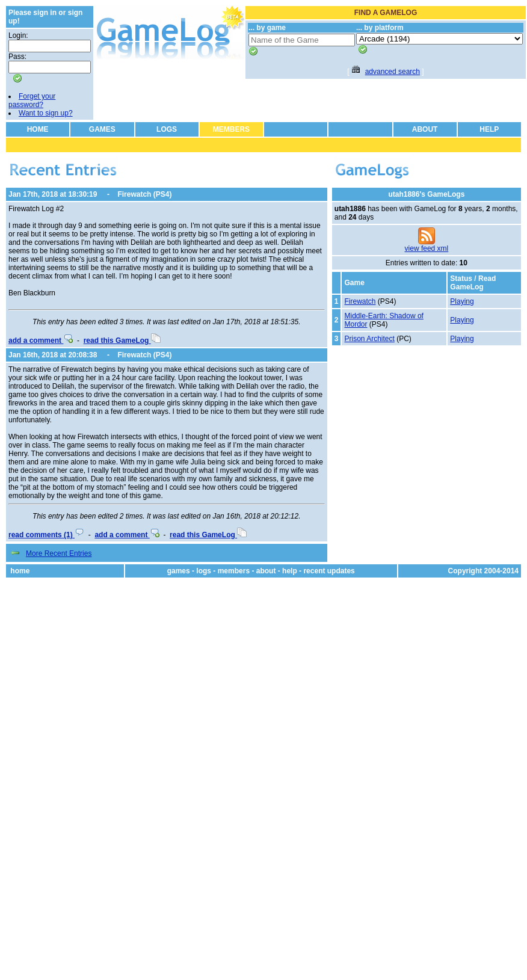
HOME (38, 129)
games (179, 571)
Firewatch (360, 301)
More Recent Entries (59, 553)
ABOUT (425, 129)
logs (204, 571)
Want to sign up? (46, 113)
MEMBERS (231, 129)
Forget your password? (32, 100)
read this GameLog (122, 341)
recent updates (329, 571)
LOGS (167, 129)
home (20, 571)
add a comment (41, 341)
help (290, 571)
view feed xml (427, 248)
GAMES (102, 129)
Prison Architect (369, 339)
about (266, 571)
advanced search (393, 72)
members (234, 571)
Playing (462, 301)
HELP (489, 129)
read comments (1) (46, 535)
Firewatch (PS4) (144, 194)
